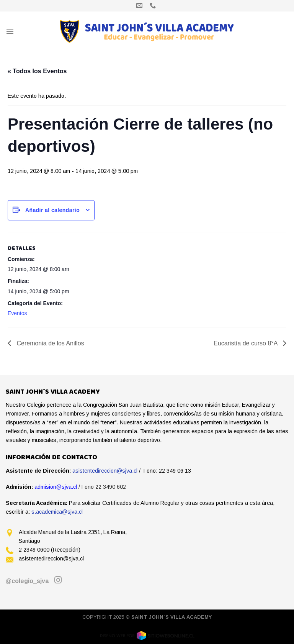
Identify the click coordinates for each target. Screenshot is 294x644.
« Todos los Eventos (37, 71)
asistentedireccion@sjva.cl (105, 471)
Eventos (17, 313)
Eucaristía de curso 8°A (246, 343)
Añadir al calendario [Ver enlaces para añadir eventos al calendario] (52, 210)
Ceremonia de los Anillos (50, 343)
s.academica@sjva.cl (57, 512)
